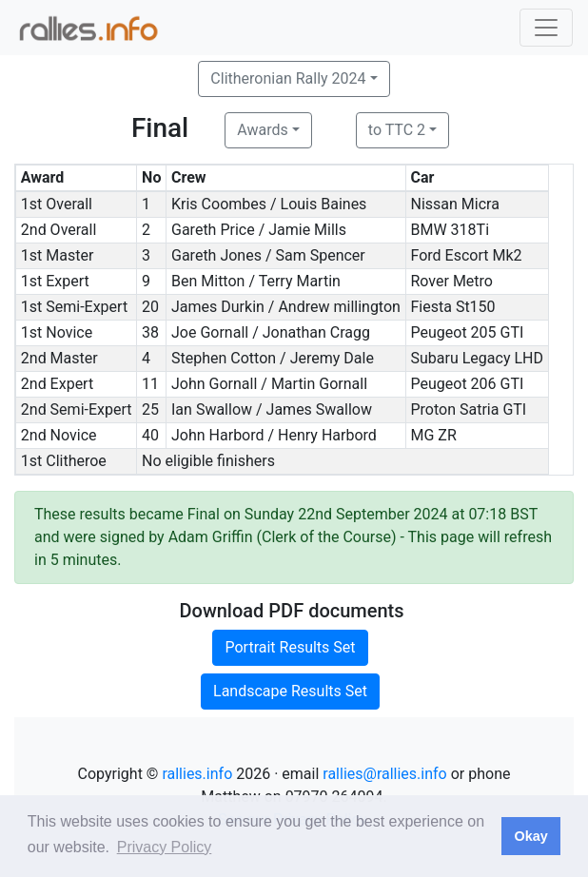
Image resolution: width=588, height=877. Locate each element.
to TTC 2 (397, 130)
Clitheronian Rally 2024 (288, 78)
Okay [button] (530, 836)
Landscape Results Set (290, 691)
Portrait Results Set (290, 647)
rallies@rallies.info (384, 774)
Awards (262, 130)
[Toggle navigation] (546, 28)
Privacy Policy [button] (165, 847)
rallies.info (197, 774)
